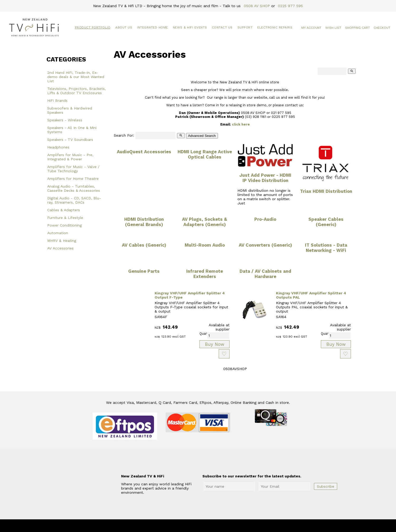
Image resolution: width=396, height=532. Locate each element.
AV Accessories (60, 248)
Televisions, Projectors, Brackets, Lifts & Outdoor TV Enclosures (77, 91)
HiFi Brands (57, 100)
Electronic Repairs (275, 27)
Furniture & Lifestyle (65, 218)
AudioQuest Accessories (144, 152)
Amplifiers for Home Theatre (73, 179)
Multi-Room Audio (205, 245)
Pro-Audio (265, 219)
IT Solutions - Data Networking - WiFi (326, 248)
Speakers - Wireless (65, 120)
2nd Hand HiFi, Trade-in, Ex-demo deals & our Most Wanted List (76, 77)
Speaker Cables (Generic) (326, 222)
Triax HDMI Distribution (326, 191)
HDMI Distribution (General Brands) (144, 222)
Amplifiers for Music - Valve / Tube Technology (73, 169)
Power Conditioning (65, 225)
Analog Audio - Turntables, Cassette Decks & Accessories (74, 188)
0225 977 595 (290, 6)
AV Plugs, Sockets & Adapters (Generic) (205, 222)
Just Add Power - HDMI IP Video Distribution (265, 178)
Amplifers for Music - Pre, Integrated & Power (70, 157)
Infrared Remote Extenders (205, 274)
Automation (58, 233)
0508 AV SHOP (257, 6)
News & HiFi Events (190, 27)
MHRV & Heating (62, 241)
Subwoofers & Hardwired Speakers (70, 110)
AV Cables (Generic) (144, 245)
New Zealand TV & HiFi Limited (212, 526)
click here (241, 124)
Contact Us (222, 27)
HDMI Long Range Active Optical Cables (205, 154)
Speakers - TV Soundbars (70, 140)
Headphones (58, 147)
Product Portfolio (93, 27)
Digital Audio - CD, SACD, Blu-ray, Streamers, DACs (74, 200)
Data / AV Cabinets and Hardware (265, 274)
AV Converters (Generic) (265, 245)
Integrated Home (152, 27)
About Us (124, 27)
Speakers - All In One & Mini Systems (72, 130)
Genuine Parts (144, 271)
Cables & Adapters (64, 210)
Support (245, 27)
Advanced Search (202, 136)
